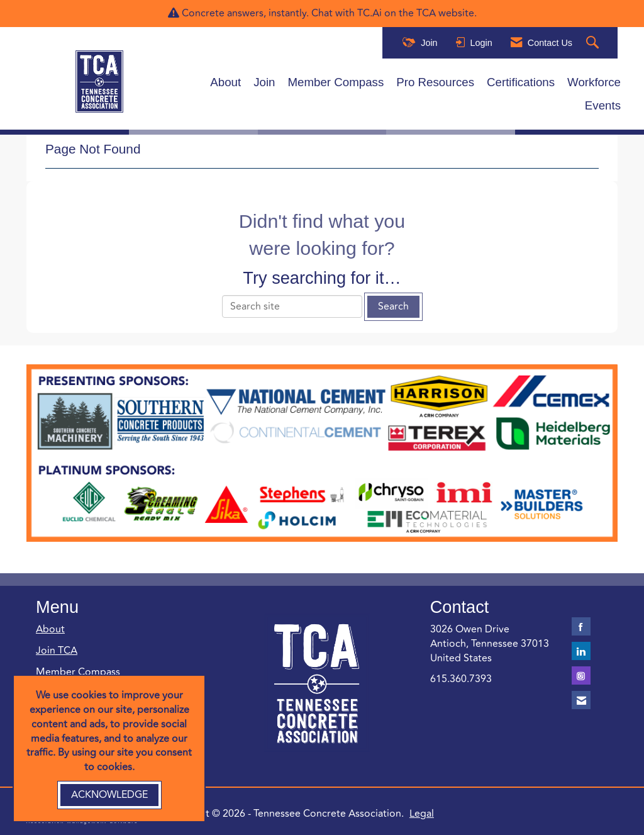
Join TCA (57, 651)
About (225, 82)
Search (393, 306)
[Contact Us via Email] (581, 700)
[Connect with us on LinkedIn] (581, 651)
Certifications (521, 82)
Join (264, 82)
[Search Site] (594, 43)
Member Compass (336, 82)
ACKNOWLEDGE (109, 795)
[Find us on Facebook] (581, 626)
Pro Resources (435, 82)
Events (603, 105)
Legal (422, 814)
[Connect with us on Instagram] (581, 675)
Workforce (594, 82)
